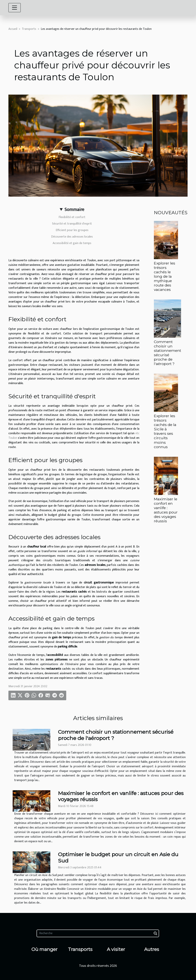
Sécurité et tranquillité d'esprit (72, 224)
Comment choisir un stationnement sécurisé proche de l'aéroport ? (167, 353)
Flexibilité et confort (72, 217)
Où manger (44, 949)
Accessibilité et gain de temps (72, 243)
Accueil (13, 29)
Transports (29, 29)
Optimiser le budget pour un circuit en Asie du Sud (118, 857)
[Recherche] (98, 933)
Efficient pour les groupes (72, 230)
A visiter (116, 949)
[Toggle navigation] (15, 8)
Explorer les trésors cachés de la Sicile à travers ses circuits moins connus (165, 431)
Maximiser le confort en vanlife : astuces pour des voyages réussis (166, 510)
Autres (152, 949)
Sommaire (74, 210)
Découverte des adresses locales (72, 237)
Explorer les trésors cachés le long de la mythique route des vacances (165, 276)
